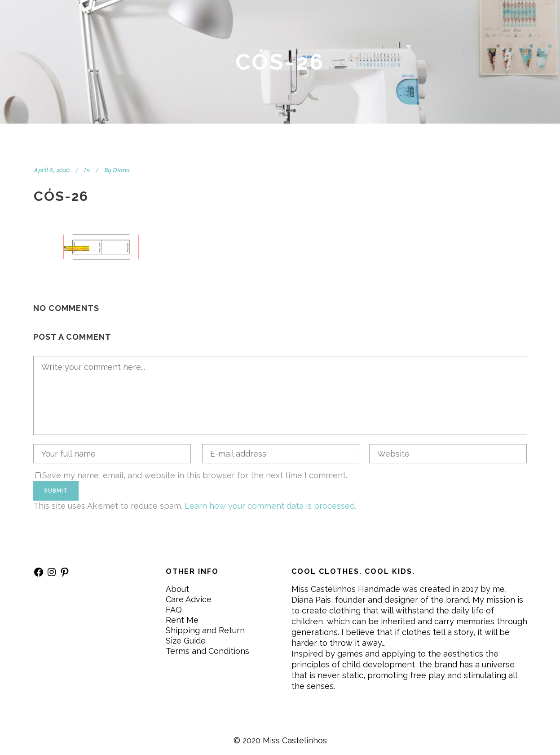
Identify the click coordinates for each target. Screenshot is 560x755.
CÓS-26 (61, 196)
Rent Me (182, 620)
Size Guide (186, 641)
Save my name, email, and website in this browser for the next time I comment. (195, 475)
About (177, 589)
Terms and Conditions (207, 651)
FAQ (174, 610)
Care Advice (189, 599)
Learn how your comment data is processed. (270, 506)
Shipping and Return (205, 630)
